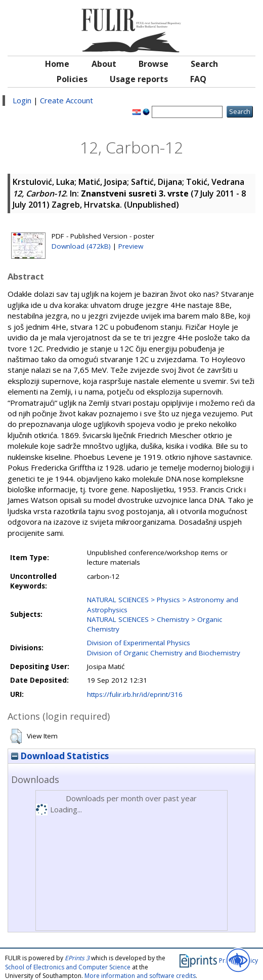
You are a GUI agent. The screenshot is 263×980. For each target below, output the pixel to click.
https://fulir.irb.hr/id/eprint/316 (135, 694)
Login (22, 100)
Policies (72, 79)
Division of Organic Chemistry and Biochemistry (164, 653)
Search (204, 64)
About (104, 64)
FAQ (198, 79)
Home (57, 64)
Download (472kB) (81, 246)
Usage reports (139, 79)
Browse (154, 64)
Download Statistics (60, 756)
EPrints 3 (77, 958)
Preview (131, 246)
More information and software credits (140, 976)
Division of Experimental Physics (139, 643)
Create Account (67, 100)
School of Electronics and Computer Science (68, 967)
